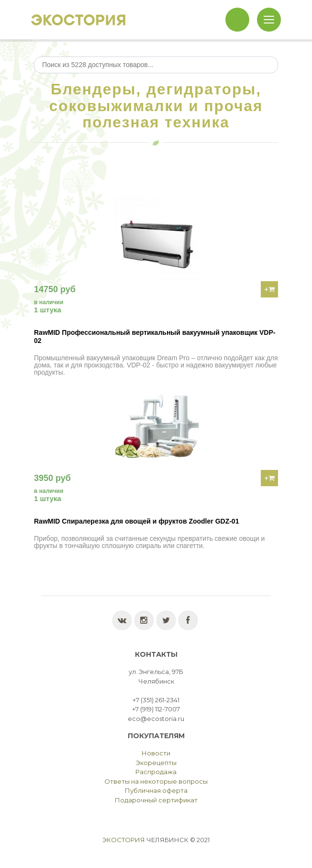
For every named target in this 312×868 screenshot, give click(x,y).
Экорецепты (156, 763)
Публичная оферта (156, 790)
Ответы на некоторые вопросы (156, 781)
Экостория (124, 840)
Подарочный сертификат (156, 800)
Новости (156, 753)
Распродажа (156, 772)
